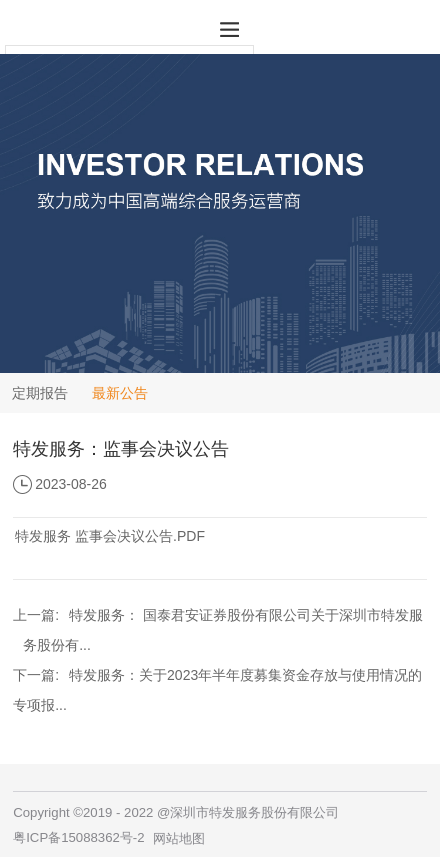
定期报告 (40, 393)
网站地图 (179, 838)
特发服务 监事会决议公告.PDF (110, 536)
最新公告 (120, 393)
